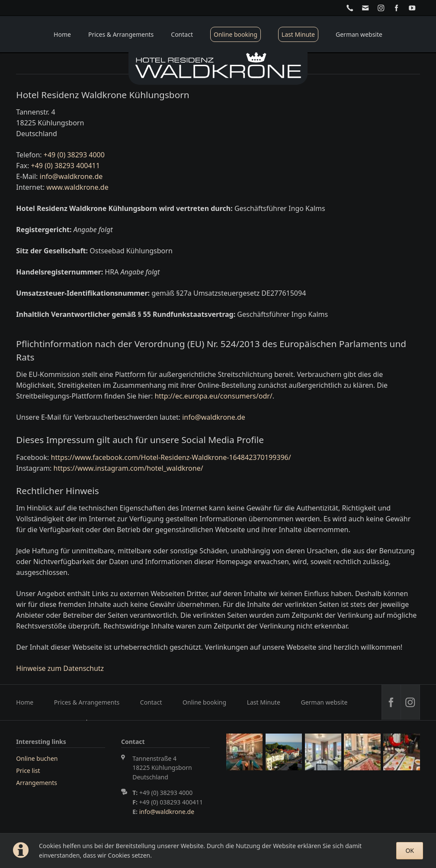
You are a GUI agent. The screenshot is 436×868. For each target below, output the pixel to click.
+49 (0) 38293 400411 (66, 166)
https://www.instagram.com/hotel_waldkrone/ (128, 468)
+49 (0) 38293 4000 (74, 155)
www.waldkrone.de (77, 187)
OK (410, 850)
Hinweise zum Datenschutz (60, 668)
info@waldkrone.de (71, 176)
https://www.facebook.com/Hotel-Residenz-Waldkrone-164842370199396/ (171, 457)
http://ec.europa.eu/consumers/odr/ (213, 396)
